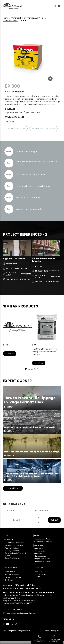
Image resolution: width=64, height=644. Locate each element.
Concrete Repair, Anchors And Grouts (28, 18)
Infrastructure (41, 556)
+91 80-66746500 (14, 610)
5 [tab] (38, 369)
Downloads (10, 572)
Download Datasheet (16, 128)
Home (6, 18)
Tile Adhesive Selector (44, 541)
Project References (12, 575)
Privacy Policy (56, 631)
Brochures (9, 580)
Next (57, 340)
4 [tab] (35, 369)
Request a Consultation (40, 640)
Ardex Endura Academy (45, 539)
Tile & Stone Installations (14, 543)
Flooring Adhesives (12, 551)
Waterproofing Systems (14, 545)
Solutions (39, 545)
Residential (40, 548)
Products (9, 540)
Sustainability (40, 574)
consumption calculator (54, 640)
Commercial (40, 551)
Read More (9, 407)
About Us (38, 572)
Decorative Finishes (12, 558)
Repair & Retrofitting (43, 559)
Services (38, 536)
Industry (38, 553)
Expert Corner (11, 568)
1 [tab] (26, 369)
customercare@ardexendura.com (22, 613)
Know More (10, 354)
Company (38, 568)
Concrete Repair (10, 21)
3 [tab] (32, 369)
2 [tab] (29, 369)
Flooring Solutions (12, 548)
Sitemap (47, 631)
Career (38, 577)
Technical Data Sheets (14, 577)
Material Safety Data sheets (43, 128)
